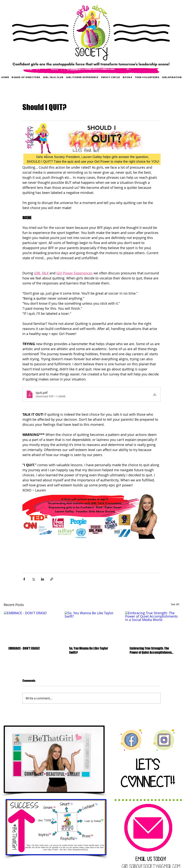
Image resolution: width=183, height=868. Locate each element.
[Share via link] (52, 579)
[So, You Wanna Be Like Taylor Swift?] (92, 626)
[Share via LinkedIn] (42, 579)
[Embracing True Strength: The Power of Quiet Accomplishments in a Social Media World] (152, 626)
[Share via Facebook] (24, 579)
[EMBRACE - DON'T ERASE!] (31, 626)
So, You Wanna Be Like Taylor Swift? (89, 650)
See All (175, 604)
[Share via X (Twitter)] (33, 579)
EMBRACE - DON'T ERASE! (24, 648)
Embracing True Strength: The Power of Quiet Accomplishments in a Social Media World (152, 650)
